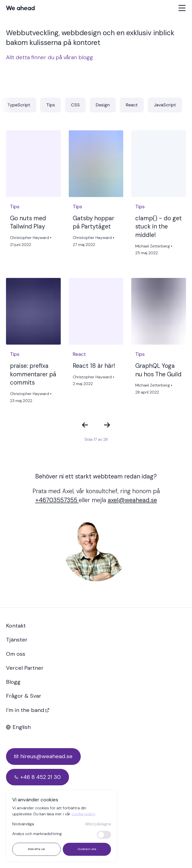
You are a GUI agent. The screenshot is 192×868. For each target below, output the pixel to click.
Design (103, 105)
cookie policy (83, 814)
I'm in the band (28, 710)
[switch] (104, 835)
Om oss (16, 654)
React (132, 105)
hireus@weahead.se (46, 756)
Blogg (13, 682)
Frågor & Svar (24, 696)
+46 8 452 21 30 (40, 777)
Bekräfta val (36, 849)
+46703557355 (57, 500)
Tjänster (17, 640)
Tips (51, 105)
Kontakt (16, 626)
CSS (75, 105)
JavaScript (165, 105)
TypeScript (19, 105)
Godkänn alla (87, 849)
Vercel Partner (25, 668)
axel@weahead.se (132, 500)
